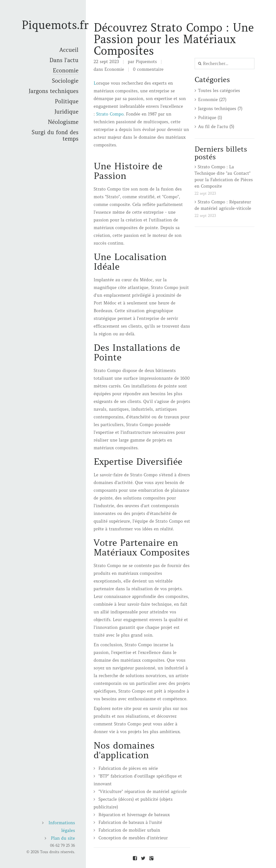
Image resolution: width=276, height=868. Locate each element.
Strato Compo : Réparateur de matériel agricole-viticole (223, 205)
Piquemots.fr (55, 25)
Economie (114, 69)
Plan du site (63, 838)
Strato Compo (110, 114)
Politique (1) (210, 118)
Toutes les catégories (219, 91)
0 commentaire (148, 69)
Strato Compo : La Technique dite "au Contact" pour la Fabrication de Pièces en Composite (224, 177)
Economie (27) (212, 100)
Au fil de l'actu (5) (216, 127)
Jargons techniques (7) (220, 109)
